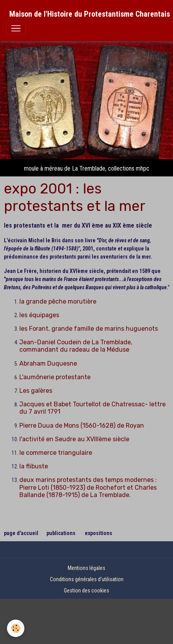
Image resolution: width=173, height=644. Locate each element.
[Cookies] (16, 628)
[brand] (90, 14)
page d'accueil (22, 533)
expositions (98, 533)
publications (61, 533)
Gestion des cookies (86, 590)
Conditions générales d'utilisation (87, 579)
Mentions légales (86, 568)
